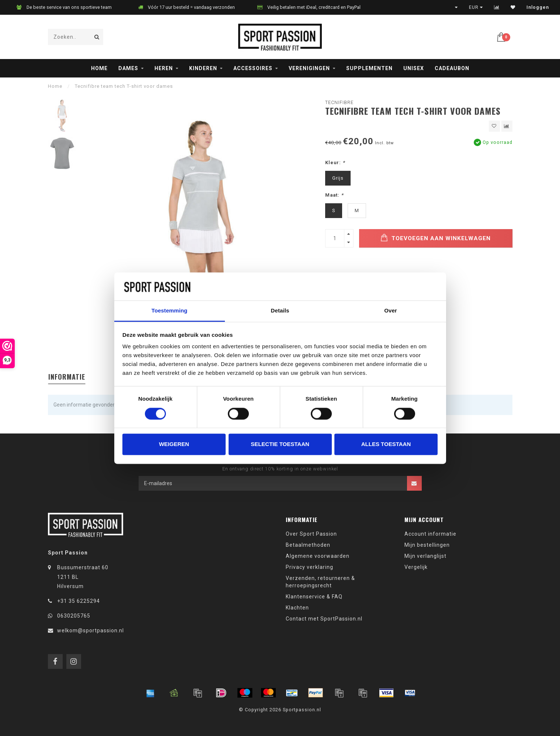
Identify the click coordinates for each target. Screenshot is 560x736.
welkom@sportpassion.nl (91, 630)
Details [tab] (280, 311)
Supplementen (369, 68)
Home (99, 68)
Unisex (414, 68)
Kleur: (335, 163)
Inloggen (538, 7)
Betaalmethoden (308, 545)
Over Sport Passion (311, 534)
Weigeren (174, 444)
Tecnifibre (339, 102)
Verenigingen (309, 68)
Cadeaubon (452, 68)
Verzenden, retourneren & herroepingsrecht (320, 582)
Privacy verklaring (309, 567)
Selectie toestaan (280, 444)
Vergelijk (416, 567)
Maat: (334, 195)
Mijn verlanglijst (425, 556)
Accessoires (253, 68)
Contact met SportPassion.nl (324, 619)
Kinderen (203, 68)
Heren (164, 68)
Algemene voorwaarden (318, 556)
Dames (128, 68)
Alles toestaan (386, 444)
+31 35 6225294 (79, 601)
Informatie (67, 377)
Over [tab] (391, 311)
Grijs (338, 178)
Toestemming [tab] (170, 311)
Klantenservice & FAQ (314, 597)
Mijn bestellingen (427, 545)
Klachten (297, 608)
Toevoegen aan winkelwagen (436, 238)
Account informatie (430, 534)
